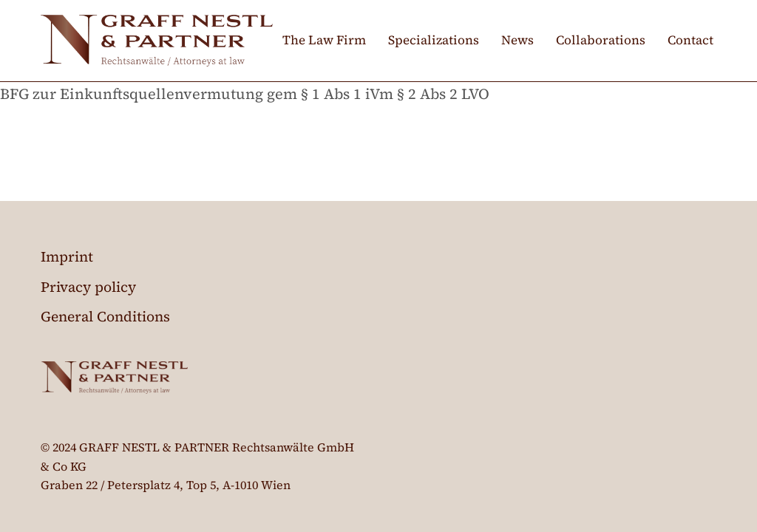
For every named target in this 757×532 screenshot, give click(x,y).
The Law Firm (324, 40)
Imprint (67, 256)
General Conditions (105, 316)
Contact (690, 40)
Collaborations (601, 40)
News (517, 40)
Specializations (434, 40)
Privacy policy (88, 287)
